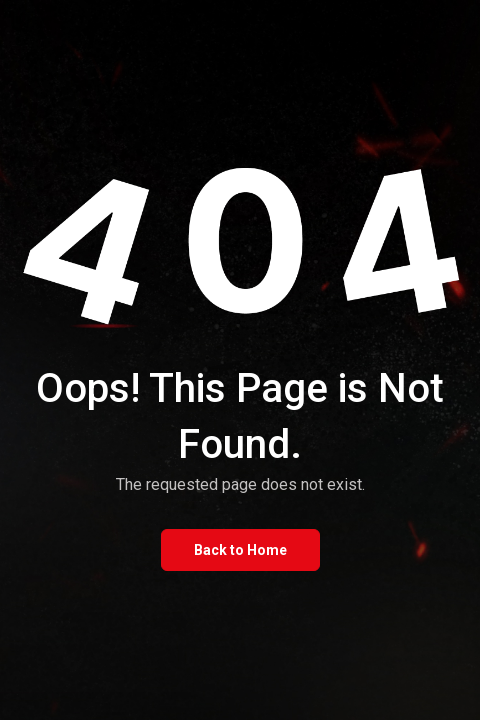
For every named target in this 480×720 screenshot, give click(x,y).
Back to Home (240, 550)
